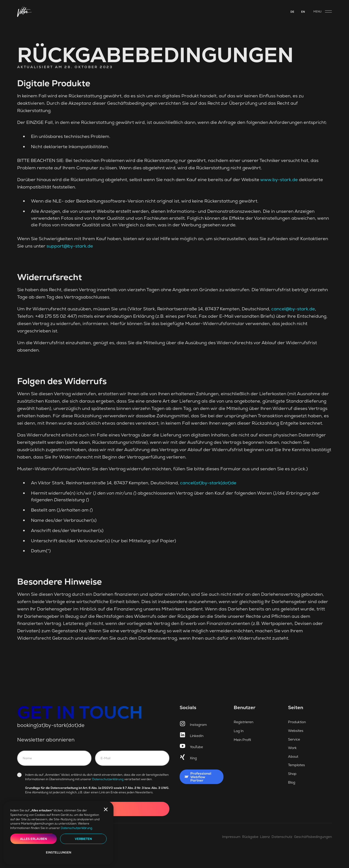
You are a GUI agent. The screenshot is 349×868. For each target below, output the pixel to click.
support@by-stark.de (70, 246)
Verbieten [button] (83, 839)
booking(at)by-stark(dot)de (51, 725)
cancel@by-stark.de (293, 309)
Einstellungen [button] (59, 853)
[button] (106, 809)
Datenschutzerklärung (76, 828)
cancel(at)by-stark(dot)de (208, 483)
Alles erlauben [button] (33, 839)
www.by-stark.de (279, 180)
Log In (239, 731)
